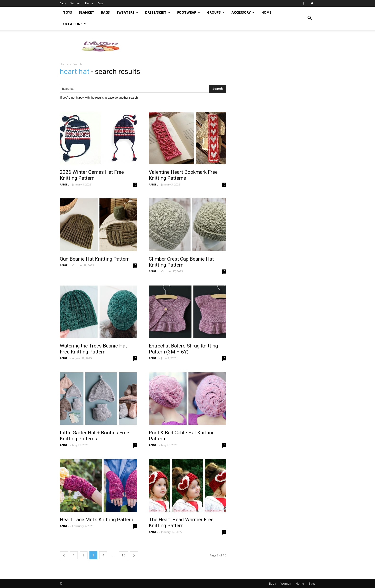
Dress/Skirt (158, 12)
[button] (309, 18)
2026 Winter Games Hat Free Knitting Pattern (92, 175)
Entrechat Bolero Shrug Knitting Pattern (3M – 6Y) (183, 349)
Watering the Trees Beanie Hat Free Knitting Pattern (93, 349)
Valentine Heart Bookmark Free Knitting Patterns (183, 175)
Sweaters (127, 12)
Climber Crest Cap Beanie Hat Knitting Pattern (181, 262)
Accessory (243, 12)
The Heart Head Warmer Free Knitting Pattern (181, 523)
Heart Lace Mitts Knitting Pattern (97, 520)
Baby (63, 3)
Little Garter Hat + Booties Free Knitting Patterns (94, 436)
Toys (68, 12)
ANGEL (64, 184)
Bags (100, 3)
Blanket (86, 12)
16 (123, 555)
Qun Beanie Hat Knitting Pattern (95, 259)
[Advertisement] (228, 46)
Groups (216, 12)
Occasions (75, 24)
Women (76, 3)
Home (89, 3)
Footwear (189, 12)
